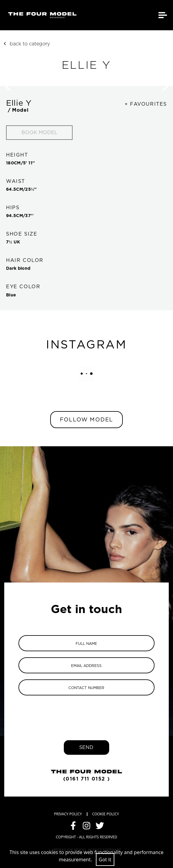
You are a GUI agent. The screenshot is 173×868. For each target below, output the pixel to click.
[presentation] (86, 713)
